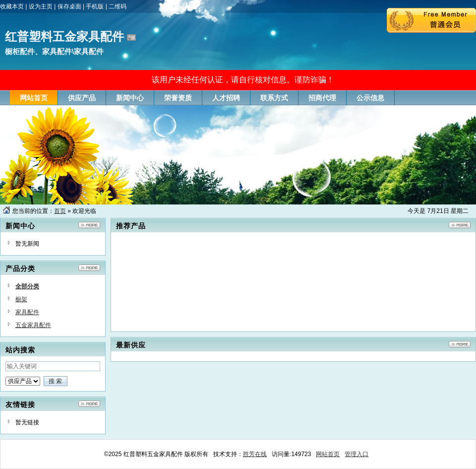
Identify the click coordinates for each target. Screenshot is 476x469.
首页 (60, 211)
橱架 (21, 299)
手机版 (95, 6)
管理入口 (357, 454)
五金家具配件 (33, 325)
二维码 (118, 6)
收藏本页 (12, 6)
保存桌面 (69, 6)
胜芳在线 (255, 454)
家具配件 (27, 312)
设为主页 (41, 6)
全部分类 (27, 286)
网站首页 (328, 454)
